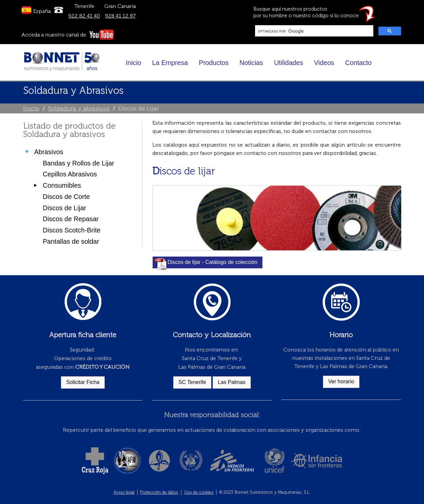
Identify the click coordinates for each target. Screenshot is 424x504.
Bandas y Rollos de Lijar (79, 163)
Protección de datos (159, 492)
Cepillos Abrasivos (70, 174)
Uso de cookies (199, 492)
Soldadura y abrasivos (79, 108)
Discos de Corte (66, 197)
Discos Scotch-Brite (72, 230)
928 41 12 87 (120, 16)
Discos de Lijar (64, 208)
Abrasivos (49, 152)
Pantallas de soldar (71, 241)
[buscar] (314, 31)
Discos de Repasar (71, 219)
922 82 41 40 (84, 16)
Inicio (31, 108)
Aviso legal (124, 492)
